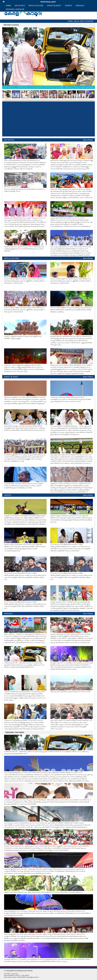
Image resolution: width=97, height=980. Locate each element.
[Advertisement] (48, 119)
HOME (8, 6)
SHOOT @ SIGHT (54, 6)
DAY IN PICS (20, 6)
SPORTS (68, 6)
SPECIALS (80, 6)
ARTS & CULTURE (36, 6)
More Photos (88, 140)
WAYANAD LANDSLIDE (15, 9)
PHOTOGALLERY (29, 2)
